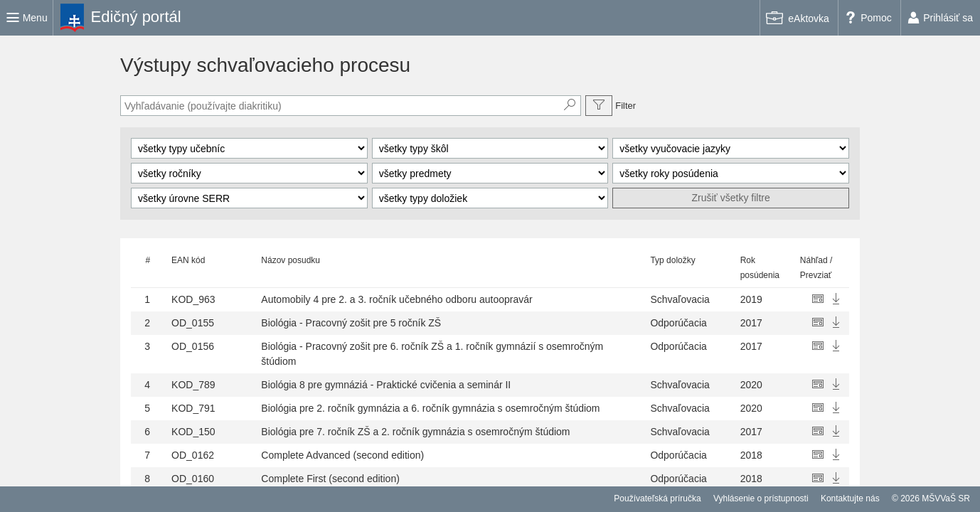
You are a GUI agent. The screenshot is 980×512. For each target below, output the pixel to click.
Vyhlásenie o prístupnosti (761, 498)
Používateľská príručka (657, 498)
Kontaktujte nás (850, 498)
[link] (124, 18)
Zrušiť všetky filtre (731, 198)
